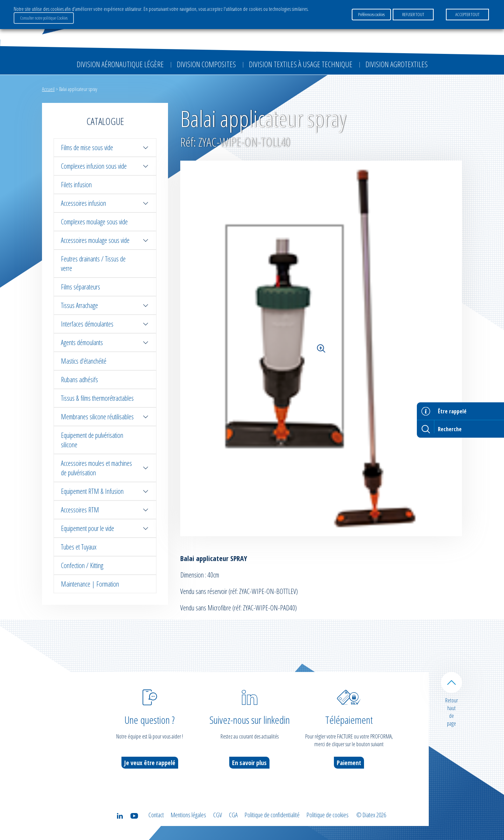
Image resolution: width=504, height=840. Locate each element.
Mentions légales (188, 815)
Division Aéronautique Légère (120, 64)
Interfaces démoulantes (105, 324)
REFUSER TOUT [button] (413, 14)
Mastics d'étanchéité (84, 361)
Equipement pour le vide (105, 528)
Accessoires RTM (105, 510)
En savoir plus (249, 763)
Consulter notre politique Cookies (44, 18)
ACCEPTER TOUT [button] (467, 14)
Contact (156, 815)
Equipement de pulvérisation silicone (92, 440)
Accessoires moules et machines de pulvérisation (105, 468)
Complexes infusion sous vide (105, 166)
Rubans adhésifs (79, 380)
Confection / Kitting (82, 565)
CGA (233, 815)
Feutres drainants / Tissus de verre (93, 264)
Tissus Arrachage (105, 305)
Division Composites (206, 64)
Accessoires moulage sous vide (105, 240)
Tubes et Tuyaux (79, 547)
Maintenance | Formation (90, 584)
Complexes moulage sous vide (94, 222)
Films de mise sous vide (105, 148)
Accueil (48, 89)
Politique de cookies (328, 815)
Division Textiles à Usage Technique (301, 64)
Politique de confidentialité (272, 815)
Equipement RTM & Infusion (105, 491)
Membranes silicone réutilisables (105, 417)
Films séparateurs (80, 287)
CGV (218, 815)
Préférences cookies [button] (371, 14)
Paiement (349, 763)
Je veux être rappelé (150, 763)
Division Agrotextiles (397, 64)
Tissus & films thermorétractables (97, 398)
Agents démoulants (105, 342)
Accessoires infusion (105, 203)
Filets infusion (76, 185)
